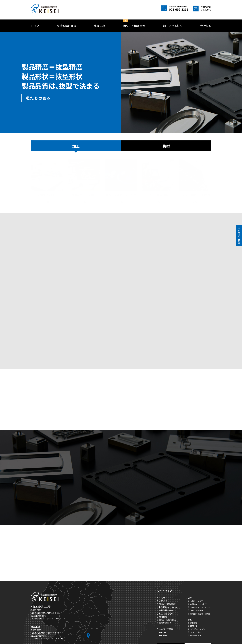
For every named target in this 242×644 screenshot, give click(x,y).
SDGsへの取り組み (168, 581)
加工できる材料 (173, 26)
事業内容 (100, 26)
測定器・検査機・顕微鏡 (200, 575)
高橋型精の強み (67, 26)
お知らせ (163, 562)
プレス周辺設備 (197, 572)
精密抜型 (194, 587)
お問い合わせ (165, 584)
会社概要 (206, 26)
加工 (76, 146)
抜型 (166, 146)
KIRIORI (162, 593)
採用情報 (163, 596)
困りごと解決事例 (134, 26)
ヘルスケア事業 (166, 590)
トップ (35, 26)
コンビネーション (198, 590)
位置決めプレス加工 (198, 565)
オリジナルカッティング (200, 568)
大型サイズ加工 (197, 562)
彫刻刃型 (194, 584)
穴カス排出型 (196, 593)
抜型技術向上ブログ (168, 568)
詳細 (47, 198)
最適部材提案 (196, 596)
